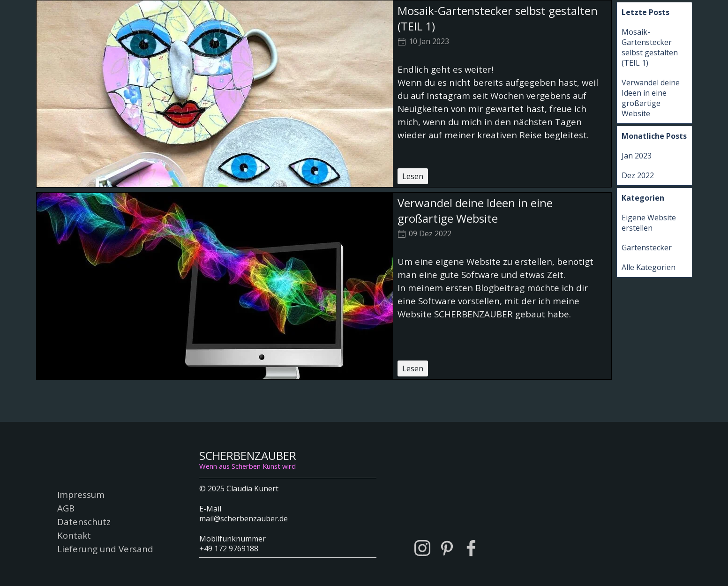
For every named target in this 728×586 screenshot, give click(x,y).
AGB (66, 508)
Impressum (81, 494)
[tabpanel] (288, 518)
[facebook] (471, 548)
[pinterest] (447, 548)
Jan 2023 (637, 156)
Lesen (413, 176)
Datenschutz (84, 522)
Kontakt (74, 535)
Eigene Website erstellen (649, 223)
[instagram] (422, 548)
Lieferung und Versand (105, 549)
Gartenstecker (647, 248)
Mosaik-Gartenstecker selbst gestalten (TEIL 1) (650, 47)
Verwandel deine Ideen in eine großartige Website (475, 210)
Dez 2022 (638, 175)
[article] (324, 94)
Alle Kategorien (649, 267)
